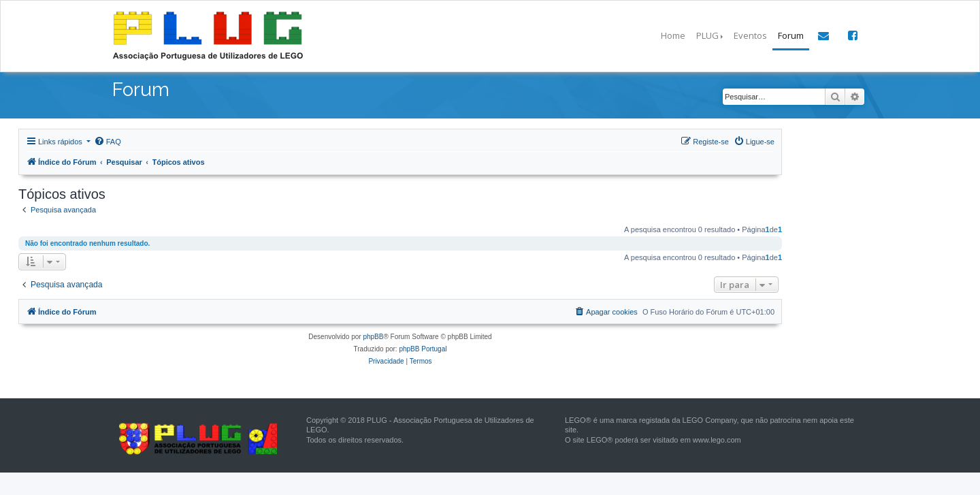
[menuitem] (108, 142)
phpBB (373, 337)
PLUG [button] (707, 35)
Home (673, 35)
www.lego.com (717, 440)
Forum (791, 35)
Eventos (750, 35)
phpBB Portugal (423, 349)
